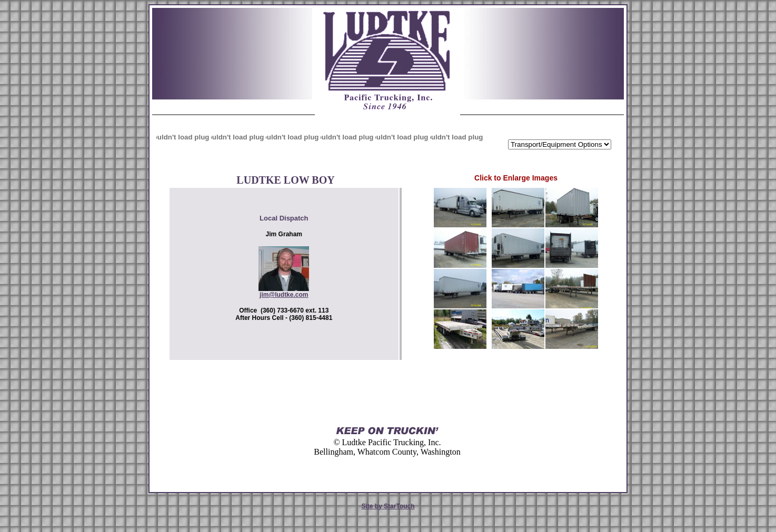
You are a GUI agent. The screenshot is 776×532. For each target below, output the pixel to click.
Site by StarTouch (388, 506)
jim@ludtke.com (284, 295)
